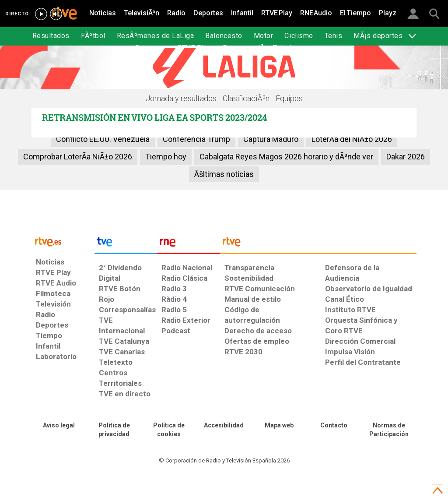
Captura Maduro (271, 139)
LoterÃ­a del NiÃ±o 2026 (352, 139)
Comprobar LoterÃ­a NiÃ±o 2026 (78, 157)
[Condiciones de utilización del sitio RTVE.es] (59, 426)
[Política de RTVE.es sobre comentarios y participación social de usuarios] (389, 430)
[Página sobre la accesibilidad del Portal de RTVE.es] (224, 426)
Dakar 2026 (406, 157)
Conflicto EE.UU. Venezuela (103, 139)
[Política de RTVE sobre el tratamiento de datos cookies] (169, 430)
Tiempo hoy (166, 157)
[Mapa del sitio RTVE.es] (279, 426)
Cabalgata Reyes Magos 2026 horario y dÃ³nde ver (286, 157)
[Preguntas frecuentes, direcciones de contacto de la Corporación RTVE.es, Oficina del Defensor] (334, 426)
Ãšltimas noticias (224, 174)
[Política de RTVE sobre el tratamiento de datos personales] (114, 430)
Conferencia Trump (196, 139)
